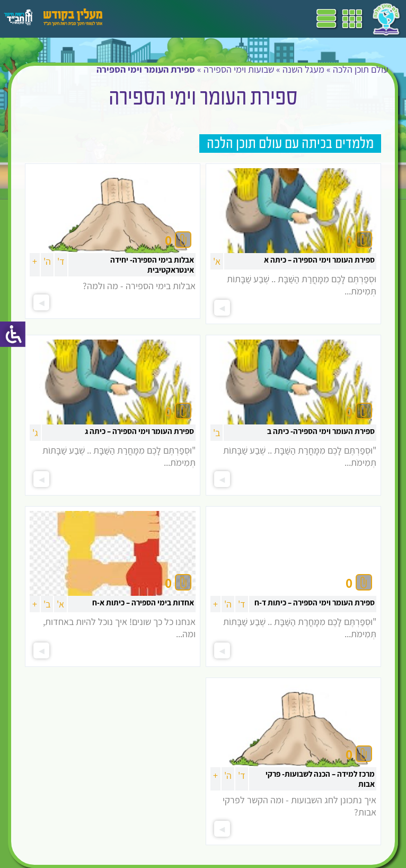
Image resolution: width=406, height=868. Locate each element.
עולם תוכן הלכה (361, 69)
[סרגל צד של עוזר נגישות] (13, 334)
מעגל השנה (303, 69)
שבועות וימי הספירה (239, 69)
